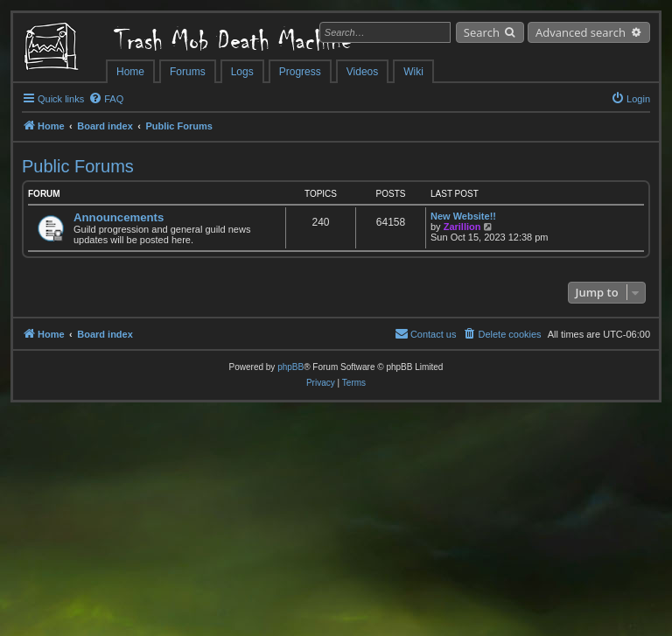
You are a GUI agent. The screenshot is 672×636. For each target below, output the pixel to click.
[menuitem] (106, 99)
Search (482, 32)
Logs (242, 72)
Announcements (119, 217)
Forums (188, 72)
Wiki (413, 72)
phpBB (290, 367)
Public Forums (78, 166)
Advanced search (581, 32)
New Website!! (463, 216)
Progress (300, 72)
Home (130, 72)
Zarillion (462, 227)
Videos (362, 72)
